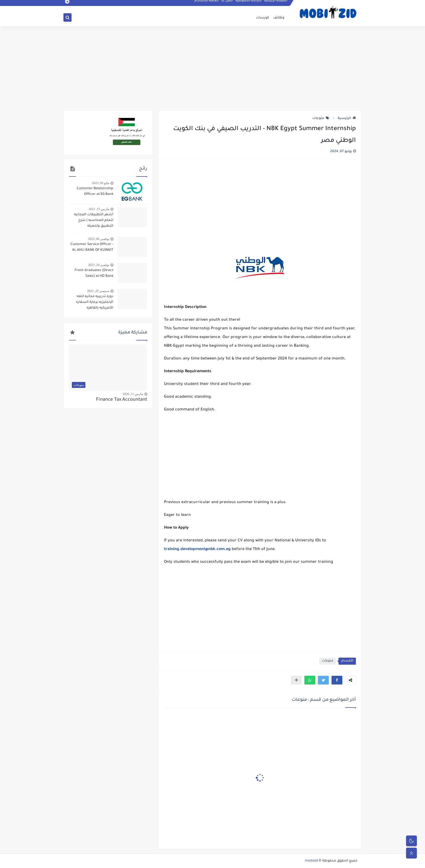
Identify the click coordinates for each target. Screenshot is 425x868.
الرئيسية (347, 118)
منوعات (321, 118)
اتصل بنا (227, 4)
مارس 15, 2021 (99, 209)
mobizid (311, 861)
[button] (337, 680)
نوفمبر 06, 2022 (99, 239)
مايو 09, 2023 (101, 183)
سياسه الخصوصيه (249, 4)
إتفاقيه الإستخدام (207, 4)
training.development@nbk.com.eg (197, 549)
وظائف (279, 18)
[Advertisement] (212, 68)
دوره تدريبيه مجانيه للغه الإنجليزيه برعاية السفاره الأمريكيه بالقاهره (95, 302)
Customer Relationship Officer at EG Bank (95, 192)
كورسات (263, 18)
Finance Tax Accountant (122, 400)
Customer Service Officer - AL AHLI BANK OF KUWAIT (92, 247)
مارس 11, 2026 (133, 394)
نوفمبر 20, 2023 (99, 265)
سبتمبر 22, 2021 (98, 291)
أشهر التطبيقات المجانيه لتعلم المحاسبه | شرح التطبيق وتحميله (94, 220)
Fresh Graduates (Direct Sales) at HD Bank (94, 273)
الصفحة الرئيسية (276, 4)
